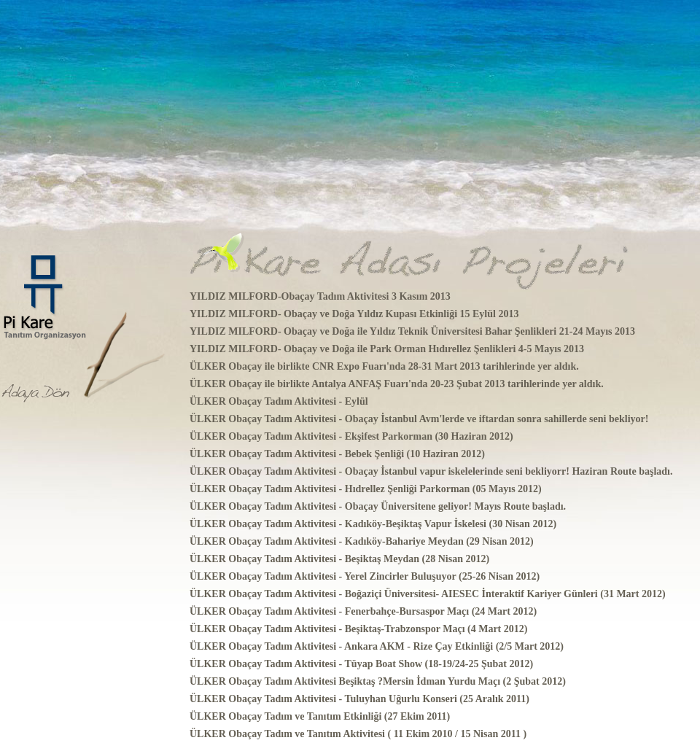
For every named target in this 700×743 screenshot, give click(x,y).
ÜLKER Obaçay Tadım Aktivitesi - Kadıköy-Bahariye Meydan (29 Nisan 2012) (362, 541)
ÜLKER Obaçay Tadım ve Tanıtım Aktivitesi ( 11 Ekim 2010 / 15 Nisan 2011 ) (358, 734)
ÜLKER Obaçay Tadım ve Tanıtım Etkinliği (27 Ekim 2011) (320, 716)
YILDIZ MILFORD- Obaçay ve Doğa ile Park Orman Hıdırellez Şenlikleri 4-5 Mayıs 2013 (387, 349)
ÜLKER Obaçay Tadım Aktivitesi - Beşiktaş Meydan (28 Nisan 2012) (339, 559)
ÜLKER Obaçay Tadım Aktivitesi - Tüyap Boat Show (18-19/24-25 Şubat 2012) (361, 664)
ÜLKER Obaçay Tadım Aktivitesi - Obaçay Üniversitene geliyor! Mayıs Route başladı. (378, 506)
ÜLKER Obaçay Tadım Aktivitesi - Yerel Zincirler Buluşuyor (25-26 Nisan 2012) (365, 576)
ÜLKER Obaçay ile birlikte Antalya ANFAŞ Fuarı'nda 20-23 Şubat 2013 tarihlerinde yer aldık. (397, 384)
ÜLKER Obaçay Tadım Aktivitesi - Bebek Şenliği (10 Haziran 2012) (337, 454)
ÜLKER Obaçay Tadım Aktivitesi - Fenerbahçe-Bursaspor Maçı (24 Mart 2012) (363, 611)
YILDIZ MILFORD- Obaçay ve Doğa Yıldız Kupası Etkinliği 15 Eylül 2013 (354, 314)
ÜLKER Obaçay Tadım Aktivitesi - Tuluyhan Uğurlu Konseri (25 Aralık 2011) (359, 699)
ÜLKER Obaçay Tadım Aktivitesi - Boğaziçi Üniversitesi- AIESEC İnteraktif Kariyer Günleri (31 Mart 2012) (428, 594)
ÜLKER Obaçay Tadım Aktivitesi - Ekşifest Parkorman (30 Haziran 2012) (351, 436)
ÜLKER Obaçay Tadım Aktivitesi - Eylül (279, 401)
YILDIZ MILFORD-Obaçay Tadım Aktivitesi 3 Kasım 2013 (320, 296)
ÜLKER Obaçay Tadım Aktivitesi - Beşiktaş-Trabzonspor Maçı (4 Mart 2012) (358, 629)
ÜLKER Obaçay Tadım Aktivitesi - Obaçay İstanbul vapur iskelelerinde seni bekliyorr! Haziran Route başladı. (431, 471)
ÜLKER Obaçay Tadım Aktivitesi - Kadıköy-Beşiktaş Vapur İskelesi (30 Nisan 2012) (373, 524)
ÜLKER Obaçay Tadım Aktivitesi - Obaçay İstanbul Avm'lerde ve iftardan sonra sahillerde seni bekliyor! (419, 419)
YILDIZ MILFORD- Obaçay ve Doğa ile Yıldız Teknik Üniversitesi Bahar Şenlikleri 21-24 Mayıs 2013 (412, 331)
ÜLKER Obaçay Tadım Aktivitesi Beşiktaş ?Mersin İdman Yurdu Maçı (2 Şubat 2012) (378, 681)
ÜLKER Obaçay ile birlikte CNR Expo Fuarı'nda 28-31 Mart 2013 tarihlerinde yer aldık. (384, 366)
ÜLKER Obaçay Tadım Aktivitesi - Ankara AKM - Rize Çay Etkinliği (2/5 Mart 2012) (377, 646)
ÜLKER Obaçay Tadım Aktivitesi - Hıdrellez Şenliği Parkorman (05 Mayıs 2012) (366, 489)
